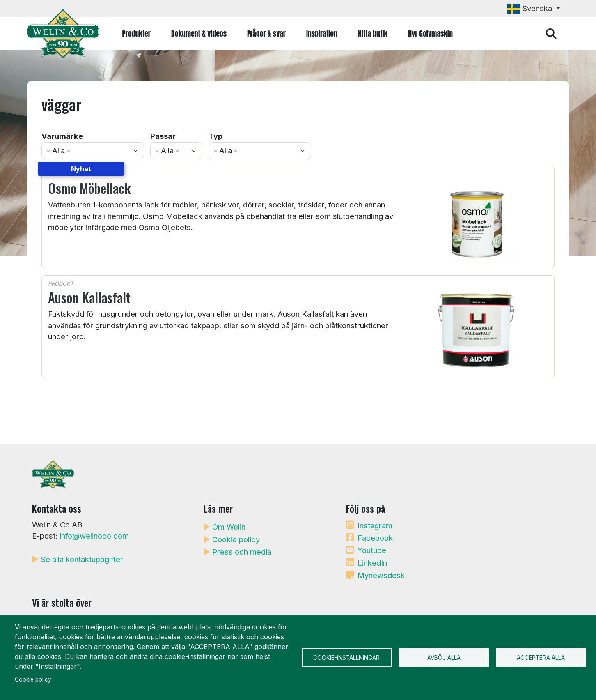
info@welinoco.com (94, 536)
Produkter (136, 33)
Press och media (242, 552)
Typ (215, 136)
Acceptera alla (541, 658)
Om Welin (229, 527)
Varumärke (62, 136)
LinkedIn (372, 563)
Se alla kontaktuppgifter (82, 559)
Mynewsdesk (381, 575)
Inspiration (322, 33)
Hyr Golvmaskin (430, 33)
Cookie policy (236, 539)
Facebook (375, 538)
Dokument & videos (199, 33)
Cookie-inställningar (346, 658)
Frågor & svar (266, 33)
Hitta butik (373, 33)
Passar (163, 136)
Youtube (372, 550)
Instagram (375, 525)
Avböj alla (444, 658)
